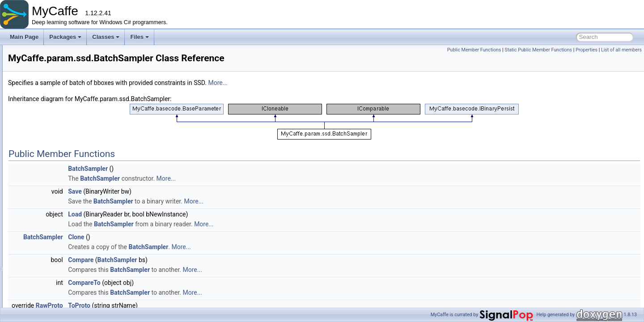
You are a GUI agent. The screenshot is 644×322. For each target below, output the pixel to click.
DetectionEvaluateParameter (85, 191)
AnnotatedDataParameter (81, 171)
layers (44, 82)
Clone (188, 237)
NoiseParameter (70, 269)
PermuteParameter (74, 299)
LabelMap (63, 240)
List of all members (621, 50)
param (44, 102)
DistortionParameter (75, 210)
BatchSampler (68, 181)
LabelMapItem (68, 250)
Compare (193, 260)
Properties (587, 50)
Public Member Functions (474, 50)
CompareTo (196, 283)
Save (187, 191)
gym (42, 72)
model (44, 92)
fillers (43, 63)
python (52, 151)
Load (187, 214)
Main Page (24, 37)
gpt (48, 122)
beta (49, 112)
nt (46, 141)
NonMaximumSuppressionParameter (95, 279)
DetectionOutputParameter (83, 200)
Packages (65, 37)
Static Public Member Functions (538, 50)
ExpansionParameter (76, 230)
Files (140, 37)
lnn (47, 131)
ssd (48, 161)
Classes (106, 37)
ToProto (191, 305)
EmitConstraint (69, 220)
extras (44, 53)
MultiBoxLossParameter (79, 259)
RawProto (161, 305)
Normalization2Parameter (81, 289)
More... (329, 83)
